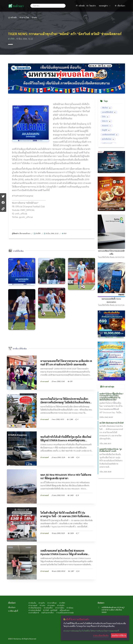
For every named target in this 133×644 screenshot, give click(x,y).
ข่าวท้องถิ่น (32, 603)
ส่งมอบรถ (107, 126)
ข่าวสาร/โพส (24, 18)
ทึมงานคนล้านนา (25, 233)
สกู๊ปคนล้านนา (65, 610)
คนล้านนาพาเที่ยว (48, 613)
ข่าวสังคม (70, 608)
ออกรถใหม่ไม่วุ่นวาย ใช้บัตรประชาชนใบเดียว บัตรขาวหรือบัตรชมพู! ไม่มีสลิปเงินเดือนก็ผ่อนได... (65, 401)
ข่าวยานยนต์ (33, 605)
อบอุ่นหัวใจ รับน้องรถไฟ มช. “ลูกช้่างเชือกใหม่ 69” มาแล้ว (111, 450)
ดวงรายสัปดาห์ (34, 613)
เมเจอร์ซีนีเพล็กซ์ (109, 112)
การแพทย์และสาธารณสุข (65, 613)
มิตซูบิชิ (106, 130)
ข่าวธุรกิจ (42, 603)
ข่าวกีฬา (12, 39)
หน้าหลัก (80, 6)
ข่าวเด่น (42, 605)
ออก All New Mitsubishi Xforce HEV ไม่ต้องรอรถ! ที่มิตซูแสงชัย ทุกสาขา (66, 477)
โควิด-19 (106, 121)
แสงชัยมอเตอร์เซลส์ (110, 135)
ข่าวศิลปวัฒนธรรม (35, 608)
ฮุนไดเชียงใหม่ (108, 139)
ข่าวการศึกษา (52, 603)
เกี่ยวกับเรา (120, 6)
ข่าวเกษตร (51, 605)
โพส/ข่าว (91, 6)
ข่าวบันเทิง (61, 605)
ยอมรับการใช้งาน (119, 635)
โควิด (105, 117)
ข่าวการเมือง (60, 608)
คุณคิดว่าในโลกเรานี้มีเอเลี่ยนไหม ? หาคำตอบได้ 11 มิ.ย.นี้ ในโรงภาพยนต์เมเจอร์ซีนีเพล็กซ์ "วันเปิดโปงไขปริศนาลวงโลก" (111, 397)
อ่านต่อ (34, 18)
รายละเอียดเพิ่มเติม (101, 635)
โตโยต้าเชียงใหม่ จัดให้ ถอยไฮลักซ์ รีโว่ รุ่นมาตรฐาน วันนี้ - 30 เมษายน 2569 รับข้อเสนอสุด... (65, 515)
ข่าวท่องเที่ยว (48, 608)
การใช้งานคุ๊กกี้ (13, 611)
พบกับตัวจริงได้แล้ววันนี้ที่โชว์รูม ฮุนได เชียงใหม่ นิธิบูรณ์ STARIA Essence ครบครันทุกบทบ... (66, 439)
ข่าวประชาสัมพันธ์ (35, 610)
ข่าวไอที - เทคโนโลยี (50, 610)
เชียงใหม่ (106, 108)
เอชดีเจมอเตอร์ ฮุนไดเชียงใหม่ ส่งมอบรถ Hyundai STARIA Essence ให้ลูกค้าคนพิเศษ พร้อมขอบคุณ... (64, 552)
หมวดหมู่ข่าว (105, 6)
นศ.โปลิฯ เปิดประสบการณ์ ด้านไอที (111, 423)
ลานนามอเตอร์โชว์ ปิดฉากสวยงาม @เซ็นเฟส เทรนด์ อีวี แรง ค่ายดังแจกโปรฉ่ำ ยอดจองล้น (66, 363)
